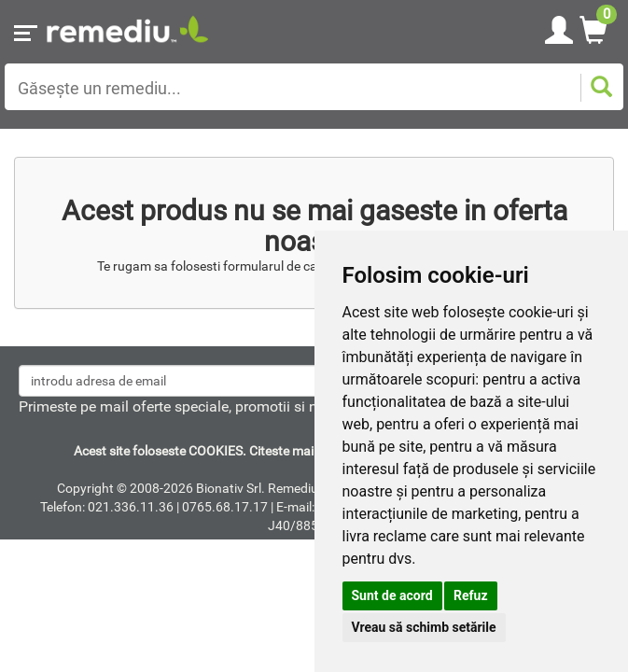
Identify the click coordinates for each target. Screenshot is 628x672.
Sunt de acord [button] (392, 595)
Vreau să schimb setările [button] (424, 627)
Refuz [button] (471, 595)
